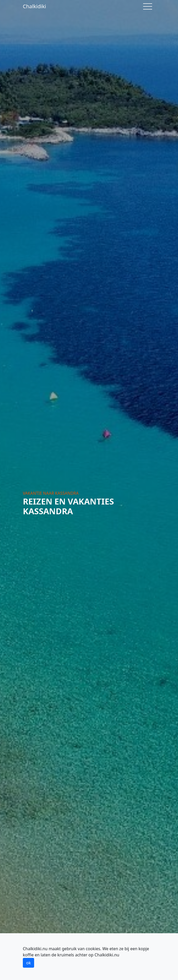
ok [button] (28, 963)
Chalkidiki (34, 6)
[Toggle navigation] (148, 6)
